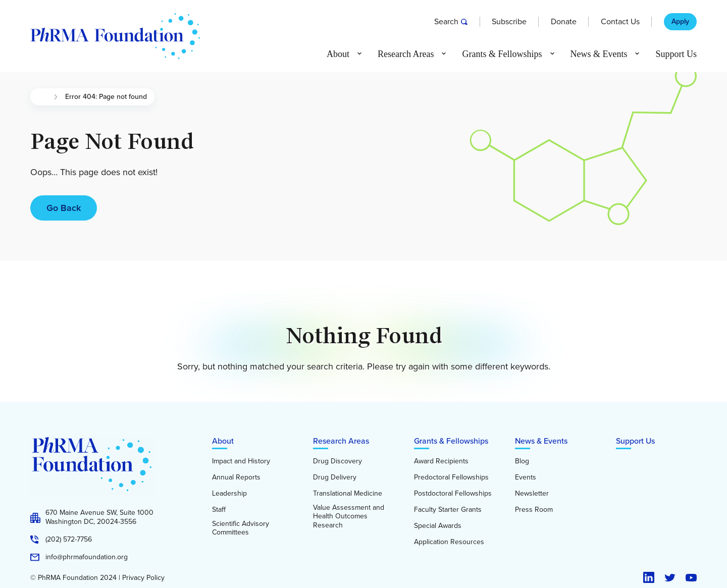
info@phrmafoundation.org (87, 557)
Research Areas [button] (406, 54)
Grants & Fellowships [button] (502, 54)
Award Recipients (441, 461)
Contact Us (620, 22)
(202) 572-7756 (69, 540)
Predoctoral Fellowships (451, 477)
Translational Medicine (348, 494)
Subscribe (509, 22)
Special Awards (438, 526)
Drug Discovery (337, 461)
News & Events (541, 441)
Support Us (676, 54)
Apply (680, 22)
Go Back (64, 208)
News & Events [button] (599, 54)
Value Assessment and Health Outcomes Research (349, 517)
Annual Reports (236, 477)
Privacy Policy (143, 578)
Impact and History (241, 461)
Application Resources (449, 542)
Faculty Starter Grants (448, 510)
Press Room (534, 510)
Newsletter (532, 494)
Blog (522, 461)
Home (42, 97)
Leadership (229, 494)
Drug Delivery (335, 477)
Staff (219, 510)
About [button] (338, 54)
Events (526, 477)
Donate (564, 22)
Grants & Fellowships (451, 441)
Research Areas (341, 441)
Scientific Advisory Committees (241, 528)
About (223, 441)
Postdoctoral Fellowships (453, 494)
